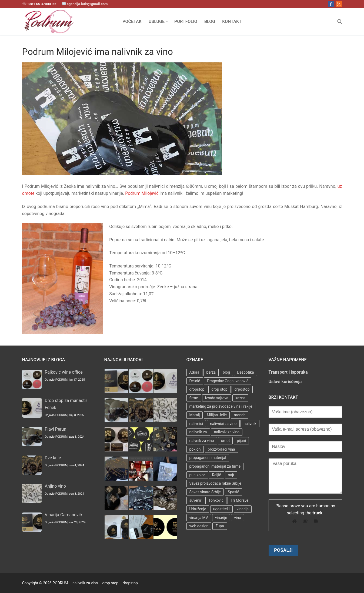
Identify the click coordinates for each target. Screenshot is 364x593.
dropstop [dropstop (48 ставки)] (197, 389)
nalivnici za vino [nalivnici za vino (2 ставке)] (223, 424)
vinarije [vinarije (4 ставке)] (221, 518)
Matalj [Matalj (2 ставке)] (195, 415)
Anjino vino (56, 486)
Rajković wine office (64, 372)
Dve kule (53, 458)
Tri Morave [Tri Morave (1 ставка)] (239, 500)
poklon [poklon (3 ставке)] (195, 449)
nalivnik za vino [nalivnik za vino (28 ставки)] (227, 432)
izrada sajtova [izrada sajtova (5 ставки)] (217, 398)
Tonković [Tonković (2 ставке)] (216, 500)
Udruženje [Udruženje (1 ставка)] (198, 509)
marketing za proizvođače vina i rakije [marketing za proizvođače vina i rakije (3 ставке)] (221, 406)
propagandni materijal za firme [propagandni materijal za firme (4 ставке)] (215, 466)
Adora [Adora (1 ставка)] (194, 372)
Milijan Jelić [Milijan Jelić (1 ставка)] (217, 415)
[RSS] (339, 4)
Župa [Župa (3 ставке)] (220, 526)
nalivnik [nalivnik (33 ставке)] (250, 424)
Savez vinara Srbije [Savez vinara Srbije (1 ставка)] (205, 492)
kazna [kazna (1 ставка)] (240, 398)
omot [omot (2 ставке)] (226, 441)
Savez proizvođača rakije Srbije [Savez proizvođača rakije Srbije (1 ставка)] (215, 483)
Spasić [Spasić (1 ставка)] (233, 492)
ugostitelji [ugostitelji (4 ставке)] (221, 509)
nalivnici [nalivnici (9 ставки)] (196, 424)
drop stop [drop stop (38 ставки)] (219, 389)
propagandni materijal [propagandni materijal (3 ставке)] (208, 458)
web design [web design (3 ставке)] (199, 526)
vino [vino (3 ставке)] (238, 518)
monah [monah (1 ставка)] (240, 415)
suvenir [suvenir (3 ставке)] (196, 500)
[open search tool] (340, 22)
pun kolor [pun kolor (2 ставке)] (197, 475)
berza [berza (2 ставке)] (211, 372)
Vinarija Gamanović (64, 515)
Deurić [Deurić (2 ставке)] (195, 381)
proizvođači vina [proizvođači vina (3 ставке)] (221, 449)
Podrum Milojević (142, 193)
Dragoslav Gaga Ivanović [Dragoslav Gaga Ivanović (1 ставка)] (228, 381)
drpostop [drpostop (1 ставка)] (242, 389)
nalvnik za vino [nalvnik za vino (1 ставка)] (202, 441)
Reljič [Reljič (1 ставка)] (216, 475)
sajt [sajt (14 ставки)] (231, 475)
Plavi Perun (56, 429)
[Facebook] (331, 4)
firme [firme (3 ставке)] (194, 398)
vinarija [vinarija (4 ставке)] (243, 509)
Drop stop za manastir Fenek (66, 404)
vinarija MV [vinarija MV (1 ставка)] (199, 518)
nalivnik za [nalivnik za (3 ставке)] (198, 432)
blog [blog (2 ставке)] (226, 372)
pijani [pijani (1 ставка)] (241, 441)
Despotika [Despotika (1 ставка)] (245, 372)
